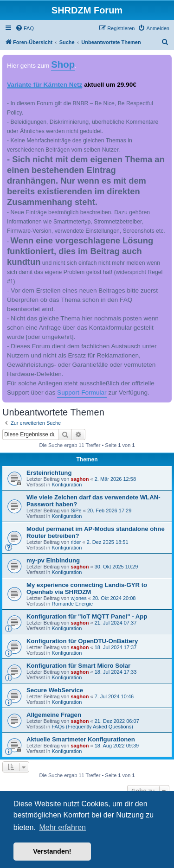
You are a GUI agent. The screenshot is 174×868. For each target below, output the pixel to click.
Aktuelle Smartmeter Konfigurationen (81, 739)
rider (76, 542)
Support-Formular (82, 393)
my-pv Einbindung (53, 560)
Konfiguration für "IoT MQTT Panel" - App (87, 616)
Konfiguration (67, 485)
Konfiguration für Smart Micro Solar (78, 666)
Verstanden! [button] (52, 851)
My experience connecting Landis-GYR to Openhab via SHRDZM (87, 588)
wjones (78, 598)
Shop (63, 64)
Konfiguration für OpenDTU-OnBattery (82, 641)
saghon (80, 479)
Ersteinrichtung (49, 473)
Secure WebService (55, 690)
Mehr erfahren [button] (62, 827)
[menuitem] (25, 28)
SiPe (76, 511)
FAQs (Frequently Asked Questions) (92, 727)
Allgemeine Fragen (54, 715)
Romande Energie (72, 604)
